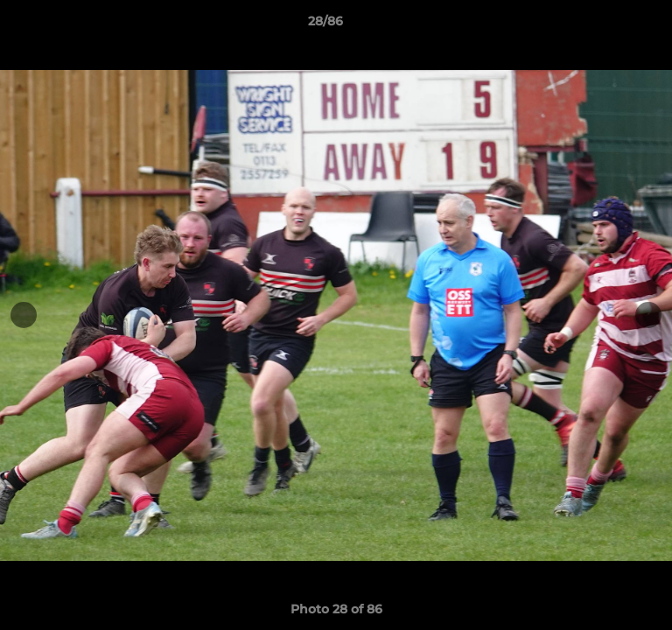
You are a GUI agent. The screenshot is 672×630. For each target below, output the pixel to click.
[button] (609, 25)
